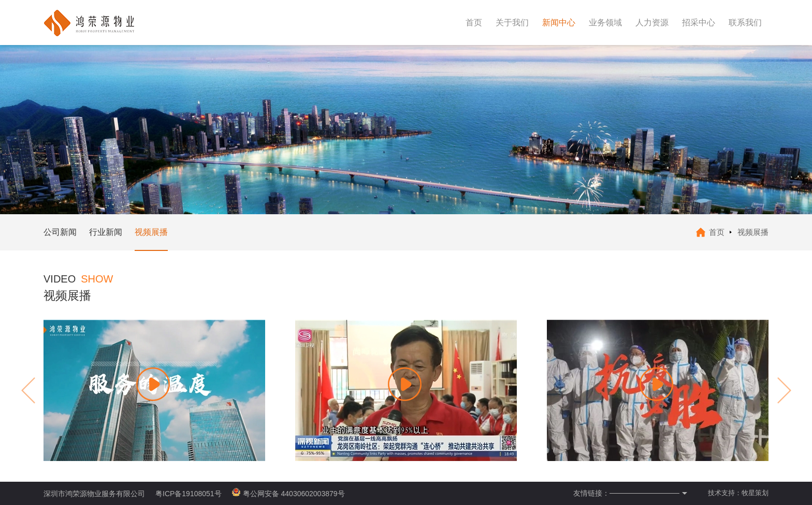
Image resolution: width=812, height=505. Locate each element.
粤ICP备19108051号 (189, 494)
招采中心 (699, 23)
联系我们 (745, 23)
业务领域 (605, 23)
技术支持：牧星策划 (738, 493)
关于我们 (512, 23)
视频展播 (151, 232)
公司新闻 (60, 232)
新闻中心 (559, 23)
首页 (474, 23)
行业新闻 (106, 232)
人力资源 (652, 23)
